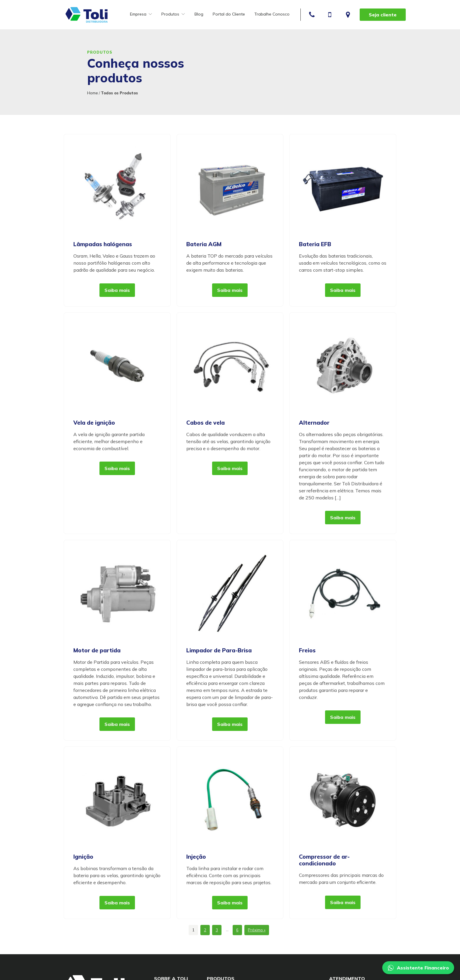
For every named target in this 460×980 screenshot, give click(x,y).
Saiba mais (117, 290)
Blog (199, 14)
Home (93, 93)
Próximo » (257, 930)
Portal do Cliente (229, 14)
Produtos (173, 14)
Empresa (141, 14)
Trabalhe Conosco (272, 14)
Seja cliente (383, 15)
